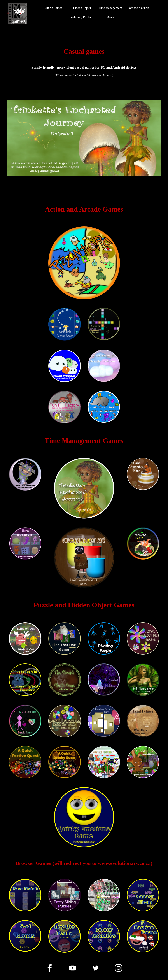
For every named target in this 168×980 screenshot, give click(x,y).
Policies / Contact (82, 17)
